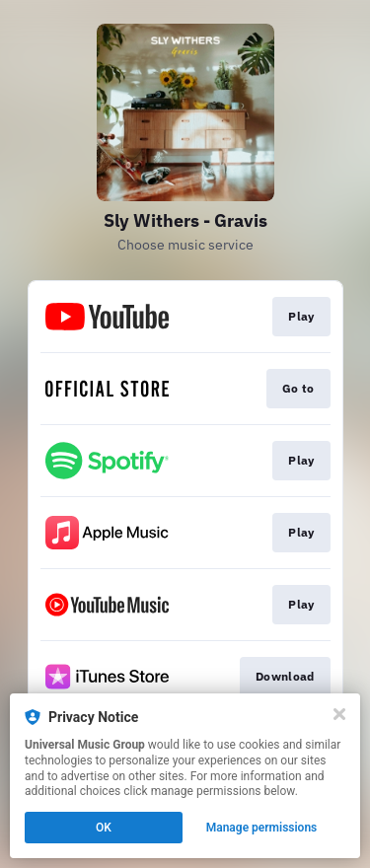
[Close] (339, 714)
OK (104, 828)
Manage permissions (262, 828)
